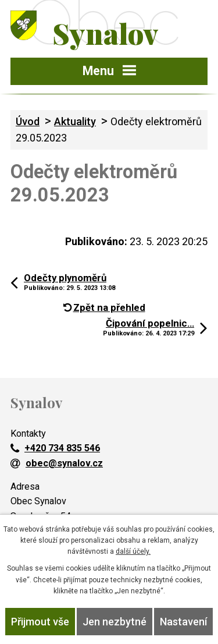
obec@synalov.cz (57, 463)
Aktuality (75, 121)
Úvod (28, 121)
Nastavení (183, 622)
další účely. (133, 551)
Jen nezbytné (115, 622)
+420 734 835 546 (55, 448)
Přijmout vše (40, 622)
